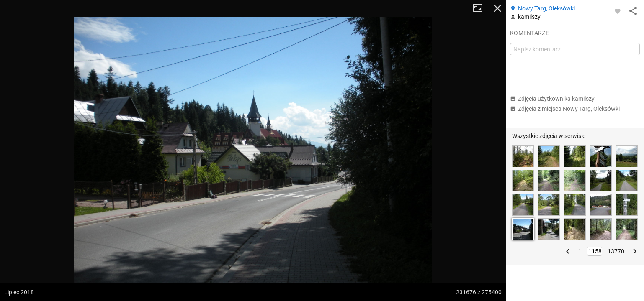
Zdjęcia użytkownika (552, 99)
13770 (616, 251)
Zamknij (497, 8)
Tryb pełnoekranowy (481, 8)
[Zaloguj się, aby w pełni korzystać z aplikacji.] (618, 11)
